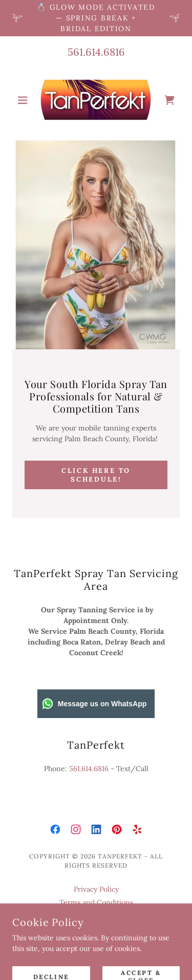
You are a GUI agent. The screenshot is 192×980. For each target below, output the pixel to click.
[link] (96, 100)
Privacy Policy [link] (96, 889)
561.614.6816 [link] (96, 52)
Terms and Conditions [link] (96, 902)
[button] (25, 100)
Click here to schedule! (96, 475)
